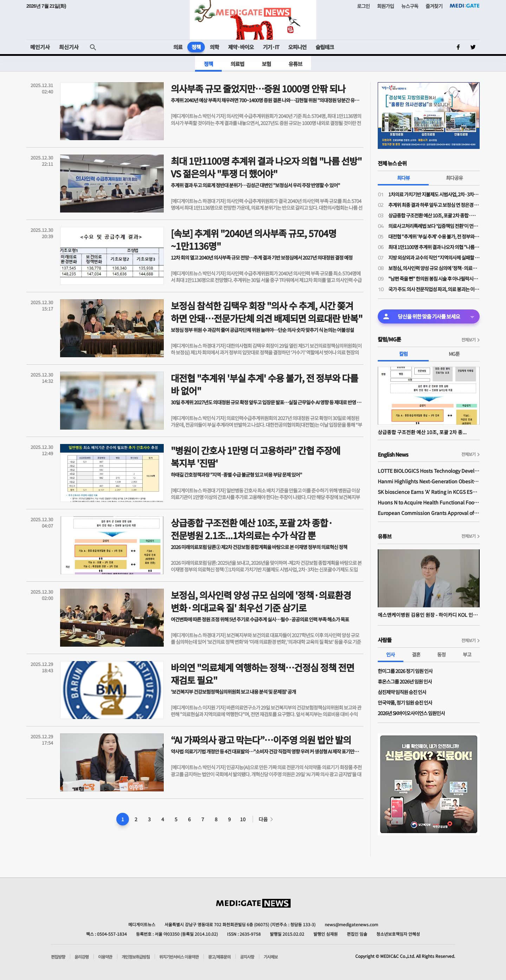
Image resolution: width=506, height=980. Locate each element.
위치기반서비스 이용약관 (179, 957)
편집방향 (58, 957)
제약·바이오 (241, 47)
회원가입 (385, 6)
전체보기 (468, 339)
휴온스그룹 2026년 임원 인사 (405, 681)
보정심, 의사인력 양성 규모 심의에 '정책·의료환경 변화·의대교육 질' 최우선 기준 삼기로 (434, 268)
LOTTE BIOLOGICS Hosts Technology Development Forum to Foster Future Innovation (429, 471)
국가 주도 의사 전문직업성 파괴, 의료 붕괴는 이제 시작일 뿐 (434, 289)
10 (243, 819)
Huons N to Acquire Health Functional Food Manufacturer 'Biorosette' (429, 502)
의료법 (237, 64)
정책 (196, 47)
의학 (214, 47)
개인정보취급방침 (136, 957)
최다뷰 (403, 178)
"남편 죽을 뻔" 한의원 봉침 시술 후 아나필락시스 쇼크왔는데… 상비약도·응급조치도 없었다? (434, 279)
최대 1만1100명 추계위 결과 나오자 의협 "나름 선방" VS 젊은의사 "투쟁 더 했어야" (434, 247)
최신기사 (69, 47)
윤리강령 (82, 957)
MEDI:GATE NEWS (253, 20)
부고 (467, 654)
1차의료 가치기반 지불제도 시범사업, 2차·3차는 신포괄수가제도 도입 (434, 194)
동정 (441, 654)
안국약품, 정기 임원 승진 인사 (405, 703)
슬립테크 (325, 47)
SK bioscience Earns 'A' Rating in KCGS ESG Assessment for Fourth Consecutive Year (429, 492)
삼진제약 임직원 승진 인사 (402, 692)
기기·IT (271, 47)
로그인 (363, 6)
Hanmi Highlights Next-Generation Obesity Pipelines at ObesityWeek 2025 (429, 481)
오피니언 (297, 47)
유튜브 (295, 64)
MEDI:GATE (465, 6)
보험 (266, 64)
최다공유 (454, 178)
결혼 (416, 654)
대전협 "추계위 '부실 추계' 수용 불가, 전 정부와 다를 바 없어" (434, 236)
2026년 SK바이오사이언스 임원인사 (411, 713)
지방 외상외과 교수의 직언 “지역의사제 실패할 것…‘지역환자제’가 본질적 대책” (434, 257)
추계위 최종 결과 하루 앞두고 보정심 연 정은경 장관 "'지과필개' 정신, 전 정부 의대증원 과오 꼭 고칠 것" (434, 205)
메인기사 (40, 47)
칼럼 (403, 354)
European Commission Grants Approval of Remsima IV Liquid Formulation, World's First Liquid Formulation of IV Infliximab (429, 513)
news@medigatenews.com (351, 924)
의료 (178, 47)
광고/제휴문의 (219, 957)
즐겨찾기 (434, 6)
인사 (390, 654)
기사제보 (271, 957)
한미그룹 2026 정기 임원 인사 (405, 671)
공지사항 (247, 957)
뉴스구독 (410, 6)
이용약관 (105, 957)
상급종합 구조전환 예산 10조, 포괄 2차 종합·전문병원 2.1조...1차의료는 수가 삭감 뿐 (434, 215)
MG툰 (454, 354)
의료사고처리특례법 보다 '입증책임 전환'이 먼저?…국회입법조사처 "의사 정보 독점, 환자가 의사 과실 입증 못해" (434, 226)
